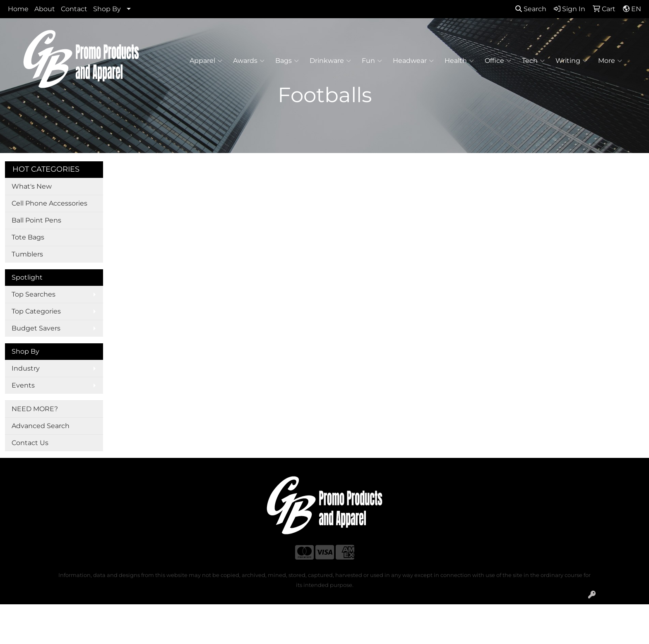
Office (498, 61)
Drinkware (330, 61)
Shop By (107, 9)
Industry (26, 368)
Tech (533, 61)
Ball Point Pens (36, 220)
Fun (372, 61)
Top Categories (36, 311)
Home (18, 9)
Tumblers (27, 254)
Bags (287, 61)
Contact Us (30, 443)
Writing (571, 61)
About (45, 9)
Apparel (206, 61)
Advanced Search (41, 426)
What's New (32, 186)
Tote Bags (28, 237)
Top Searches (34, 294)
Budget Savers (36, 328)
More (610, 61)
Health (459, 61)
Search (531, 9)
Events (23, 385)
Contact (74, 9)
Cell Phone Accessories (49, 203)
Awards (249, 61)
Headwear (413, 61)
